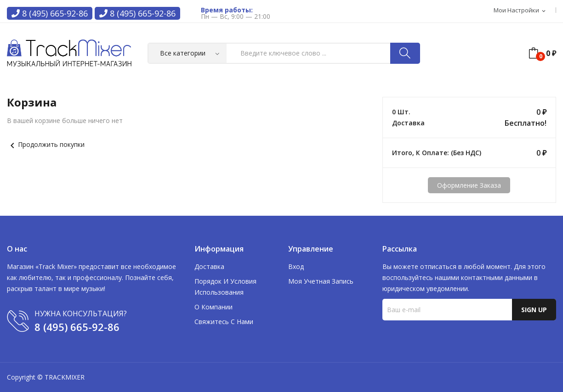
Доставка (209, 266)
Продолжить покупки (46, 144)
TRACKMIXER (65, 377)
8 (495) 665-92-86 (50, 13)
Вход (296, 266)
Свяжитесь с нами (224, 322)
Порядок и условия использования (225, 287)
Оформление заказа (469, 185)
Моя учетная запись (321, 281)
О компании (213, 307)
